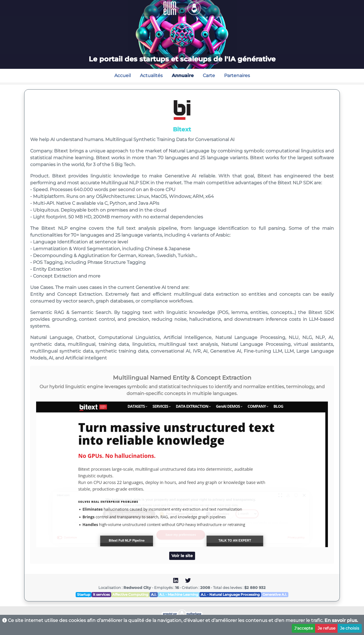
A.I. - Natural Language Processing (230, 594)
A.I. (154, 594)
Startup (84, 594)
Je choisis (350, 628)
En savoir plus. (341, 620)
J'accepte (304, 628)
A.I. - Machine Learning (179, 594)
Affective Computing (130, 594)
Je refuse (326, 628)
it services (101, 594)
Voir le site (182, 556)
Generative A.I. (275, 594)
